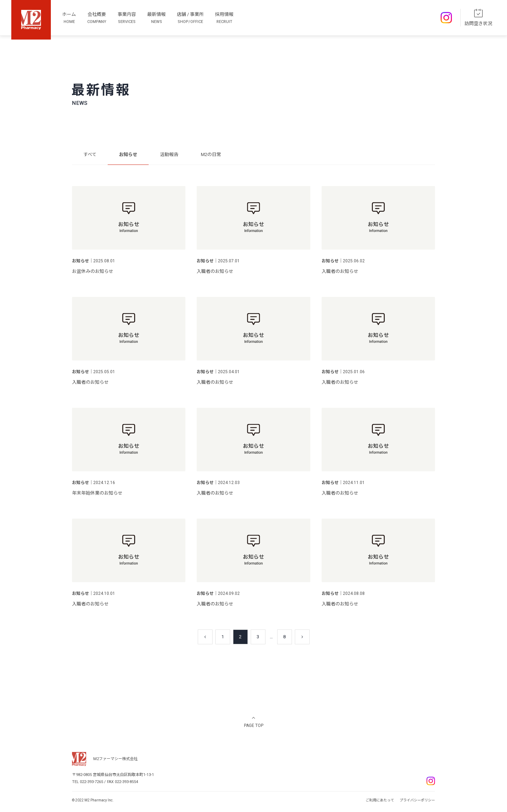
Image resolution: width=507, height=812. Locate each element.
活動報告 (169, 154)
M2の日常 (211, 154)
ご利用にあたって (380, 800)
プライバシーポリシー (417, 800)
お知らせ (128, 154)
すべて (90, 154)
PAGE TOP (254, 726)
